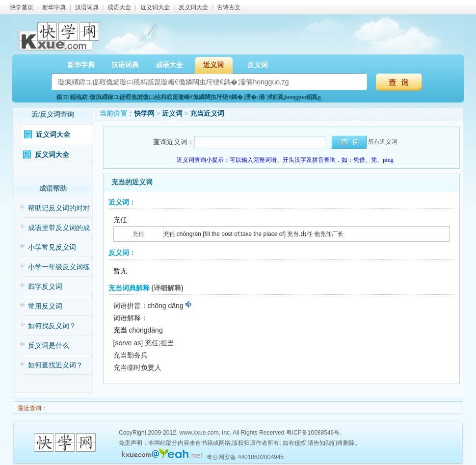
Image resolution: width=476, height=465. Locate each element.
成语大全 (119, 7)
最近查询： (32, 408)
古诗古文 (229, 7)
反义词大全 (193, 7)
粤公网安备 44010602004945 (245, 457)
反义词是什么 (49, 346)
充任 (138, 234)
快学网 (144, 114)
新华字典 (54, 7)
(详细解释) (167, 288)
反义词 (258, 65)
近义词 (213, 65)
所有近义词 (383, 142)
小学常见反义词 (52, 247)
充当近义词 (207, 114)
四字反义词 (45, 287)
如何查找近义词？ (55, 365)
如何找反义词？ (52, 326)
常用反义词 (45, 306)
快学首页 (22, 7)
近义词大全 (155, 7)
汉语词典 (87, 7)
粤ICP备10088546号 (313, 433)
